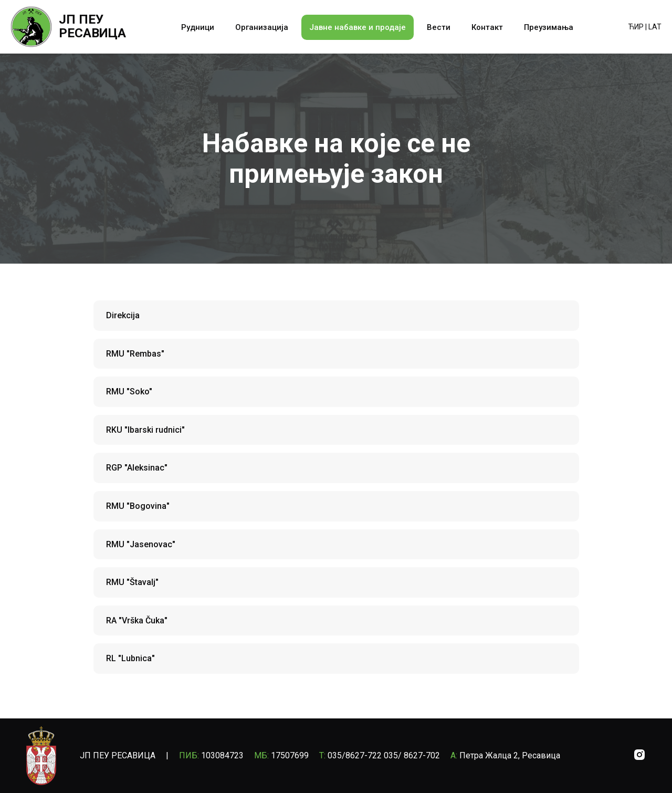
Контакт (487, 27)
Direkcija (123, 315)
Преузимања (549, 27)
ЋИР (636, 27)
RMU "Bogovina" (138, 506)
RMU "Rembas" (135, 354)
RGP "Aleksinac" (137, 468)
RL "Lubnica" (130, 658)
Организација (262, 27)
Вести (439, 27)
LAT (655, 27)
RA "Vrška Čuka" (137, 620)
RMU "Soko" (129, 392)
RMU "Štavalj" (132, 582)
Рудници (198, 27)
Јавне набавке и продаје (358, 27)
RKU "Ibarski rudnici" (145, 430)
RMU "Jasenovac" (141, 544)
